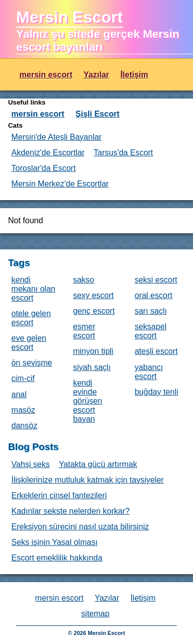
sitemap (95, 614)
